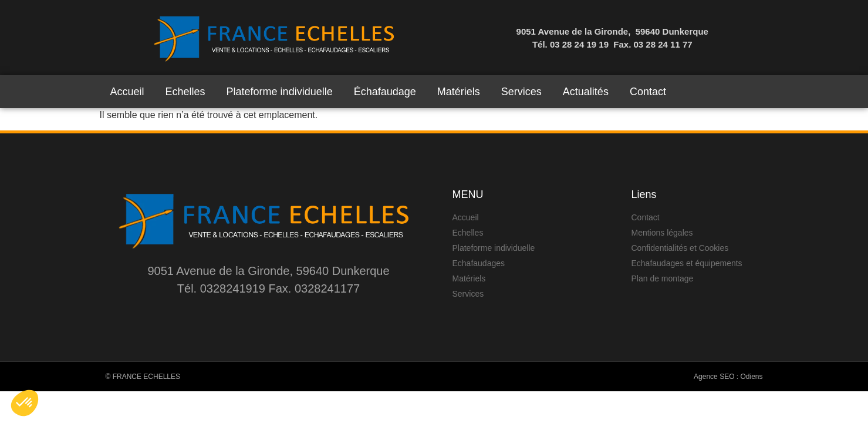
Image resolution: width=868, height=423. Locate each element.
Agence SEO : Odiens (728, 377)
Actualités (586, 92)
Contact (648, 92)
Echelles (185, 92)
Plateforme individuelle (280, 92)
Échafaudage (385, 92)
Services (521, 92)
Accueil (127, 92)
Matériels (459, 92)
